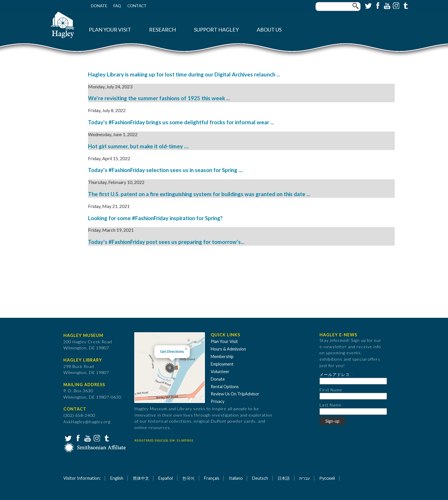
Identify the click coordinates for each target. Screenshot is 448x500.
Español (166, 478)
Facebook (377, 5)
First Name (331, 390)
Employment (222, 364)
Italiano (236, 478)
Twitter (368, 5)
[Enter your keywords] (338, 7)
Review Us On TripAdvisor (235, 394)
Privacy (217, 401)
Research (163, 30)
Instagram (396, 5)
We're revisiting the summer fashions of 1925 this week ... (159, 98)
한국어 (188, 478)
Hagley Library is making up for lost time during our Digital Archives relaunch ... (184, 74)
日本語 (284, 478)
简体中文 (141, 478)
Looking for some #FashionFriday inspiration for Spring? (155, 218)
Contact (137, 6)
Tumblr (405, 5)
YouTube (386, 5)
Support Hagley (216, 30)
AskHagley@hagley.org (87, 422)
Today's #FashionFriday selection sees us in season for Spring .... (166, 170)
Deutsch (260, 478)
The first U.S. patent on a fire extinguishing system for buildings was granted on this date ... (199, 194)
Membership (222, 356)
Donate (99, 6)
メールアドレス (335, 374)
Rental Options (225, 387)
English (117, 478)
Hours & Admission (228, 349)
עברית (305, 478)
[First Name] (353, 396)
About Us (269, 30)
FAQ (117, 6)
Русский (327, 478)
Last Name (331, 405)
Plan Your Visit (110, 30)
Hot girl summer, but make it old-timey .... (138, 146)
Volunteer (220, 372)
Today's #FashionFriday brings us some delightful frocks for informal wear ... (181, 122)
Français (212, 478)
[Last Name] (353, 412)
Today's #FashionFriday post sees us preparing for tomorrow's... (166, 242)
